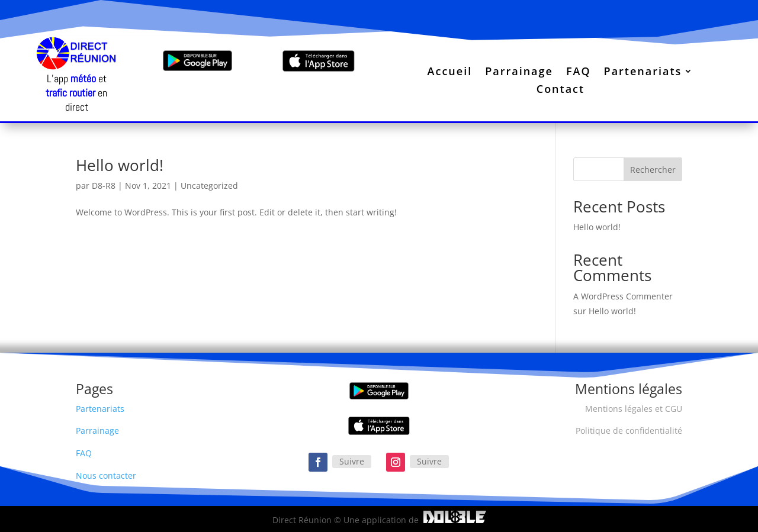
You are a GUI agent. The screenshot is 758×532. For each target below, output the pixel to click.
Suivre (352, 461)
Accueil (450, 72)
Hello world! (120, 165)
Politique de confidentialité (629, 431)
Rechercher (653, 170)
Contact (561, 90)
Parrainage (519, 72)
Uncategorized (209, 186)
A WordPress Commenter (623, 296)
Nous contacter (106, 475)
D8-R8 (104, 186)
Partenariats (643, 72)
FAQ (579, 72)
